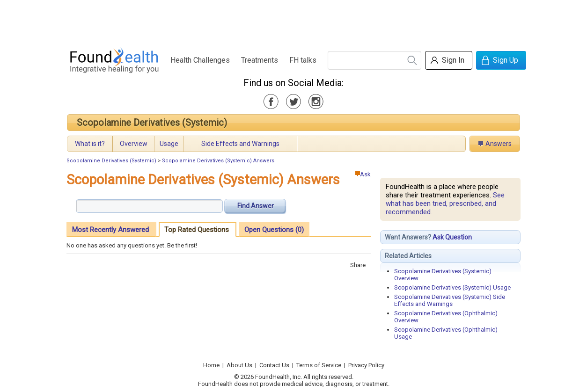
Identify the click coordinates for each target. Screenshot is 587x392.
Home (211, 365)
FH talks (303, 60)
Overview (134, 144)
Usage (169, 144)
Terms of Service (319, 365)
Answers (499, 144)
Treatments (260, 60)
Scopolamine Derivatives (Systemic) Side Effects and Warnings (450, 300)
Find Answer (256, 206)
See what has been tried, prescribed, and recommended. (445, 203)
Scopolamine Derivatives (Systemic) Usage (452, 287)
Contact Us (274, 365)
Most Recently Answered (110, 230)
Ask (363, 174)
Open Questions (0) (274, 230)
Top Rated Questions (197, 230)
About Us (239, 365)
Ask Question (452, 237)
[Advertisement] (293, 21)
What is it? (90, 144)
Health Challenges (200, 60)
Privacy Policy (366, 365)
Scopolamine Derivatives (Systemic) (152, 123)
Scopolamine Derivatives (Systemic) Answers (218, 161)
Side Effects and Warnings (240, 144)
